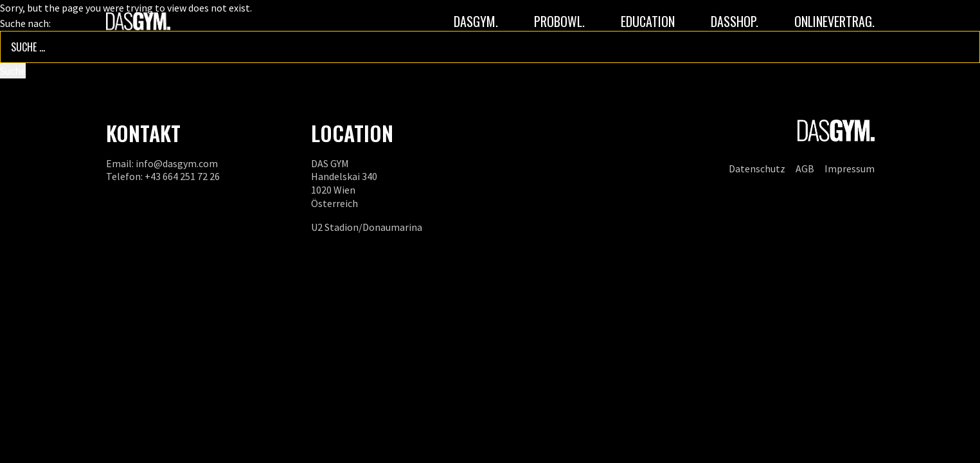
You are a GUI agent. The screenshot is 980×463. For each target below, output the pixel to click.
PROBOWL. (559, 21)
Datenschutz (757, 168)
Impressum (850, 168)
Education (648, 21)
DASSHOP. (735, 21)
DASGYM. (476, 21)
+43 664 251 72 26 (182, 176)
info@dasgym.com (177, 163)
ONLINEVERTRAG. (834, 21)
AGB (805, 168)
